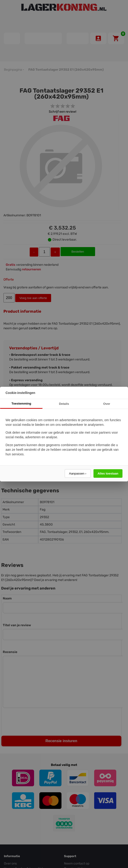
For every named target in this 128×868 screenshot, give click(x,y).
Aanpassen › (78, 473)
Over (107, 404)
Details (64, 404)
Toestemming (21, 404)
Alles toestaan (108, 473)
